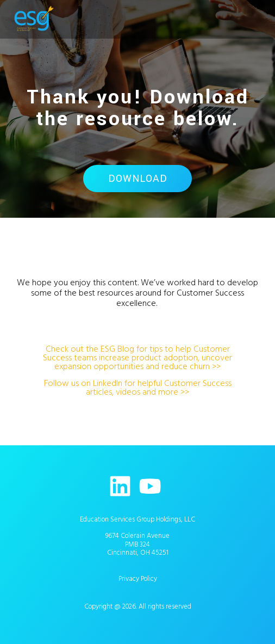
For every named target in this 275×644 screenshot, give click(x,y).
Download (138, 179)
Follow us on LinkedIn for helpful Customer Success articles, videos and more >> (138, 388)
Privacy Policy (138, 579)
